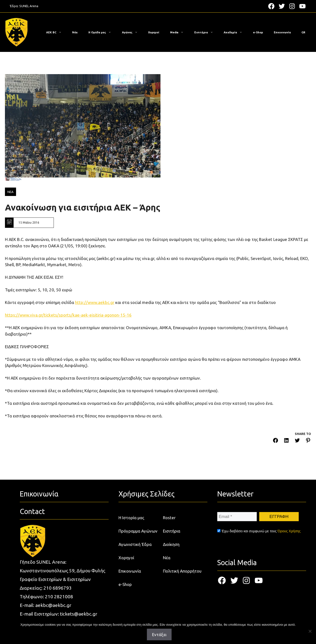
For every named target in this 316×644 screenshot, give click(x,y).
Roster (169, 518)
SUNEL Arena (29, 6)
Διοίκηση (171, 544)
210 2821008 (59, 597)
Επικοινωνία (282, 32)
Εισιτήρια (206, 32)
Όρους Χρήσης (289, 531)
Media (179, 32)
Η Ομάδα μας (102, 32)
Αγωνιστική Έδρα (135, 544)
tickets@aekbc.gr (79, 614)
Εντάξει (159, 634)
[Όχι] (310, 631)
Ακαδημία (235, 32)
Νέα (75, 32)
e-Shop (258, 32)
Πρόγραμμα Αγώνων (138, 531)
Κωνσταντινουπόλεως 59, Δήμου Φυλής (62, 571)
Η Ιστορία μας (131, 518)
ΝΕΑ (10, 192)
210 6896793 (58, 588)
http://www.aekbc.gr (95, 302)
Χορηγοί (154, 32)
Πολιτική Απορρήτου (182, 571)
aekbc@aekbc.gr (53, 605)
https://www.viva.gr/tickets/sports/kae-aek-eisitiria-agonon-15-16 (68, 315)
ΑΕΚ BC (56, 32)
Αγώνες (132, 32)
